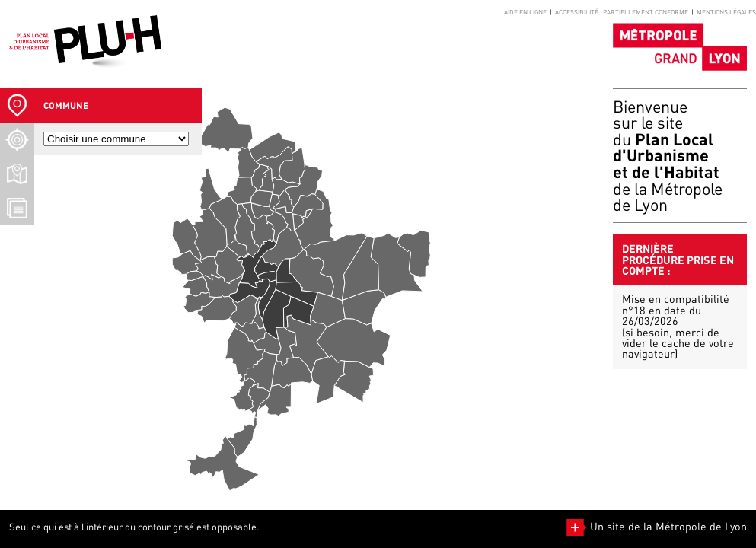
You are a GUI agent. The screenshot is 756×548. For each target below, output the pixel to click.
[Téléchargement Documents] (17, 208)
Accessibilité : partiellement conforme (622, 12)
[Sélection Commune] (17, 105)
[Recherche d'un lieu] (17, 140)
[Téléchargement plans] (17, 174)
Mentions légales (726, 12)
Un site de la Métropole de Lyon (657, 526)
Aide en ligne (525, 12)
